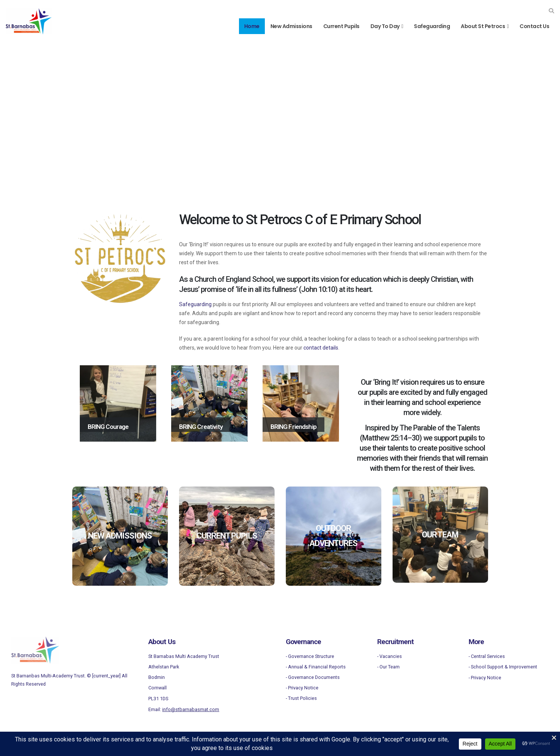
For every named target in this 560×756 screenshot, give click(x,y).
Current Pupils (341, 26)
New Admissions (291, 26)
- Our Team (388, 667)
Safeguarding (432, 26)
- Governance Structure (310, 656)
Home (252, 26)
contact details (321, 348)
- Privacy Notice (302, 688)
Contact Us (534, 26)
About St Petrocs (483, 26)
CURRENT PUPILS (227, 536)
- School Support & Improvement (503, 667)
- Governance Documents (313, 677)
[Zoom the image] (35, 641)
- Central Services (487, 656)
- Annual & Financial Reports (316, 667)
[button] (551, 11)
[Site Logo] (29, 21)
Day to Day (385, 26)
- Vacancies (390, 656)
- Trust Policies (301, 698)
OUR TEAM (440, 535)
